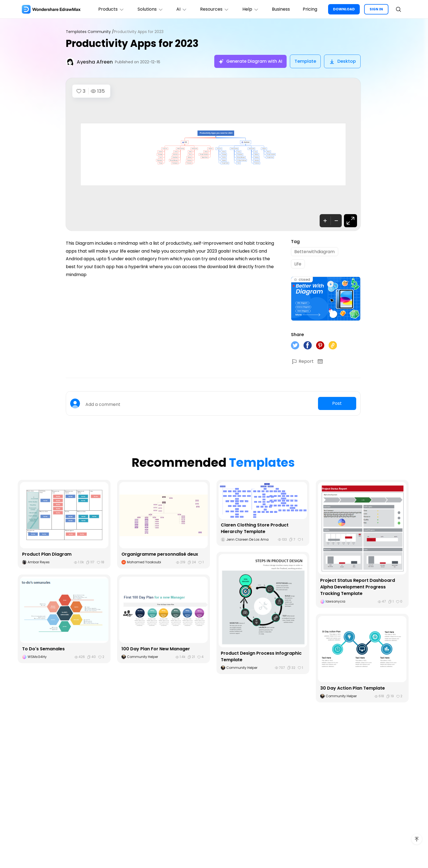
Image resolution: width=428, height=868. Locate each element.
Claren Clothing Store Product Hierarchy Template (255, 529)
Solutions (149, 9)
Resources (214, 9)
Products (110, 9)
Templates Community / (90, 32)
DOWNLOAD (344, 9)
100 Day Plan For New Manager (156, 649)
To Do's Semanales (43, 649)
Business (281, 9)
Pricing (310, 9)
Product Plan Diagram (47, 555)
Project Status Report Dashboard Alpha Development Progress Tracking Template (358, 588)
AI (181, 9)
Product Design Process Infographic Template (261, 657)
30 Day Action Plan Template (353, 689)
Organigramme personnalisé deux (160, 555)
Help (250, 9)
